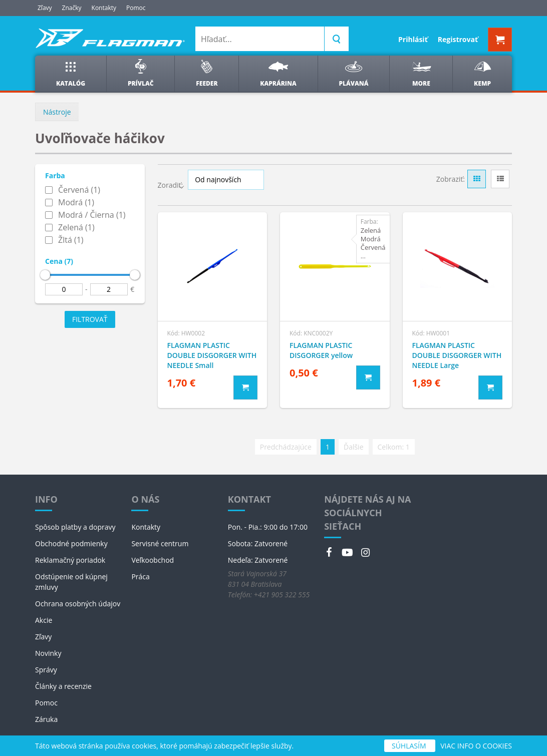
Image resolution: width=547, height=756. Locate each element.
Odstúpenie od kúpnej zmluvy (71, 582)
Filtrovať (90, 319)
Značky (72, 8)
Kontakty (104, 8)
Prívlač (141, 73)
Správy (46, 670)
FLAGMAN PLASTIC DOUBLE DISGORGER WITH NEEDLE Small (212, 355)
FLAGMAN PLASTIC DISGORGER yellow (321, 350)
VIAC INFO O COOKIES (476, 746)
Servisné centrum (160, 543)
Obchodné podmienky (71, 543)
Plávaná (353, 73)
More (421, 73)
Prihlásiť (413, 39)
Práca (140, 577)
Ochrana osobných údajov (78, 604)
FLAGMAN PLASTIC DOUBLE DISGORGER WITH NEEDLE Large (457, 355)
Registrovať (458, 39)
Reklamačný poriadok (70, 560)
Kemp (482, 73)
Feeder (207, 73)
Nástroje (57, 112)
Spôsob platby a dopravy (75, 527)
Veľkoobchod (153, 560)
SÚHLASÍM (410, 746)
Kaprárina (278, 73)
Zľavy (45, 8)
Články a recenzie (63, 686)
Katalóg (71, 73)
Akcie (44, 620)
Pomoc (136, 8)
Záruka (46, 719)
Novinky (48, 653)
